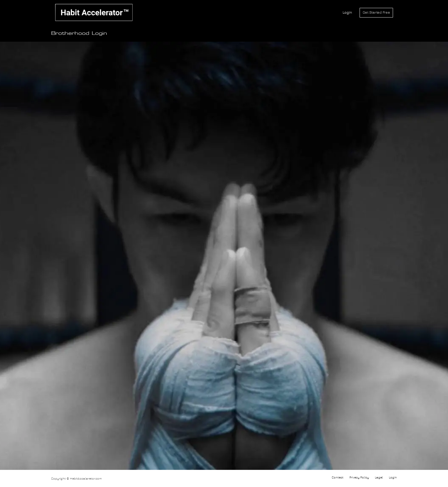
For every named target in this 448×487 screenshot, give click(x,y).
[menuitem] (347, 13)
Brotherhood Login (79, 33)
